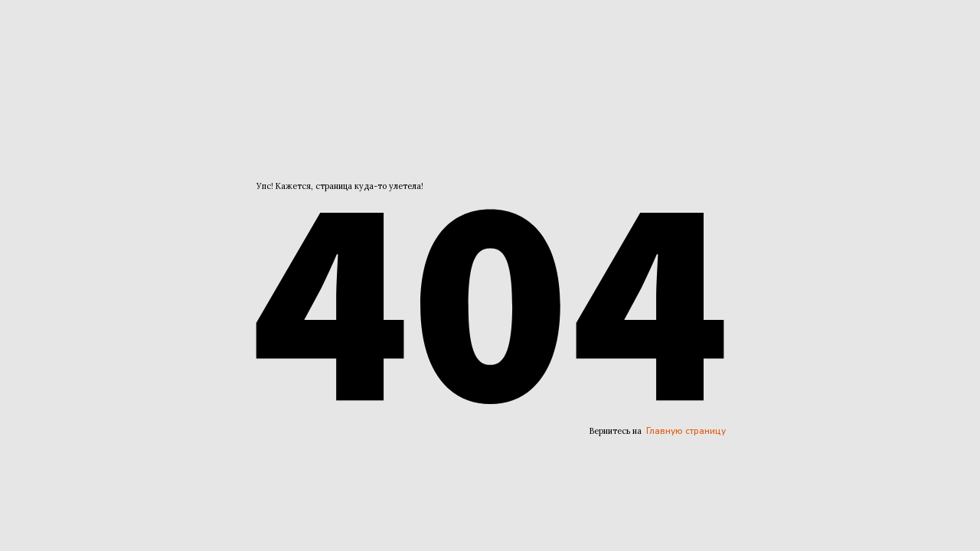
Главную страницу (686, 431)
